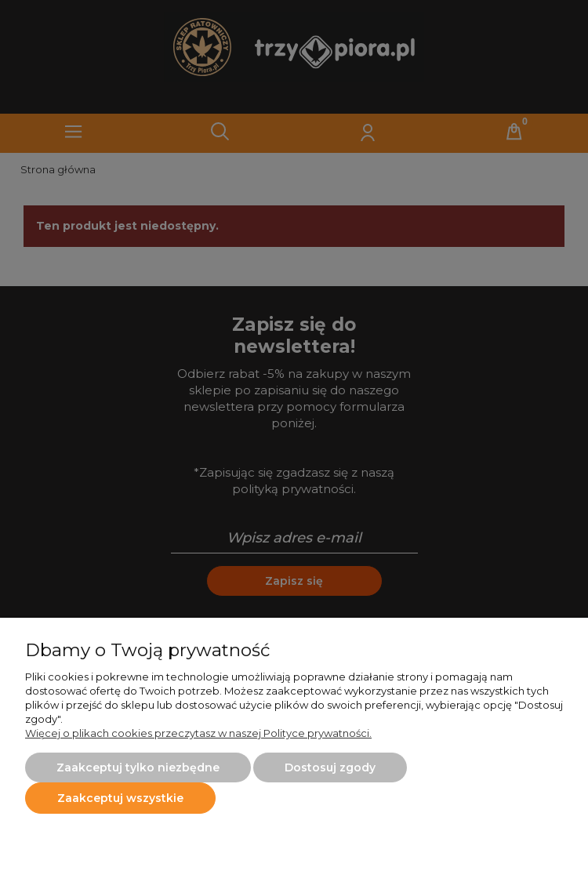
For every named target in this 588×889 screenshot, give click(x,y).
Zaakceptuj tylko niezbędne (138, 767)
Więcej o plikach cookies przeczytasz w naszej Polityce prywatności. (198, 733)
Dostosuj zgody (330, 767)
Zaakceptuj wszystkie (120, 798)
